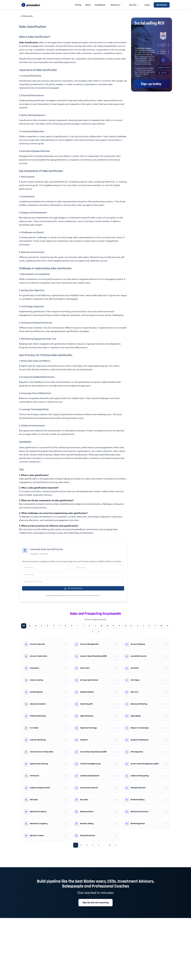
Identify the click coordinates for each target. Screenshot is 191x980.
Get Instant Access (73, 588)
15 (110, 847)
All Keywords (26, 16)
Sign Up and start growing (95, 904)
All (24, 626)
